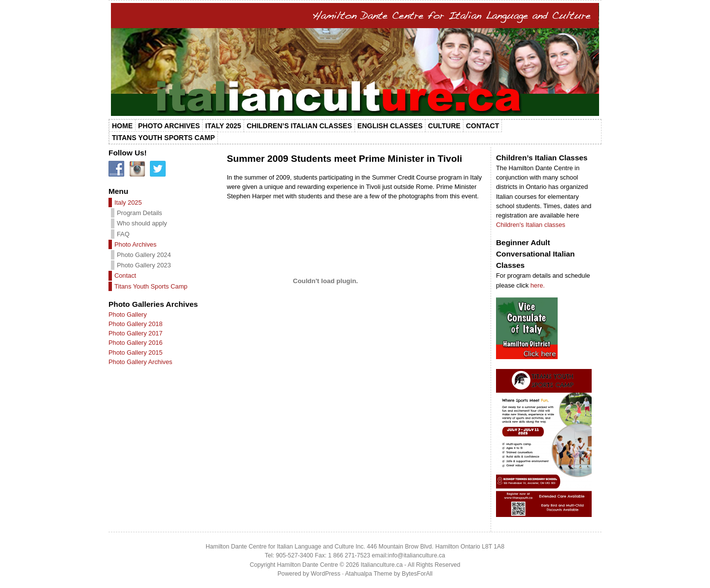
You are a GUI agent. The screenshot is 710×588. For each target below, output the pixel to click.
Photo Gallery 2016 (136, 343)
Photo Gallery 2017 (136, 333)
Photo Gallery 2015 (136, 352)
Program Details (140, 213)
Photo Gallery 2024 (144, 255)
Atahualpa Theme (369, 574)
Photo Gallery (128, 314)
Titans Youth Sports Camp (163, 138)
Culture (444, 126)
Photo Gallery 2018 (136, 324)
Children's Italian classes (531, 225)
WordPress (325, 574)
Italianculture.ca (382, 565)
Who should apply (142, 223)
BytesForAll (417, 574)
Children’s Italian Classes (299, 126)
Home (122, 126)
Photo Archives (169, 126)
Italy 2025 (223, 126)
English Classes (390, 126)
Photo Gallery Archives (140, 362)
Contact (482, 126)
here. (538, 285)
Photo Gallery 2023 (144, 265)
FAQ (123, 234)
